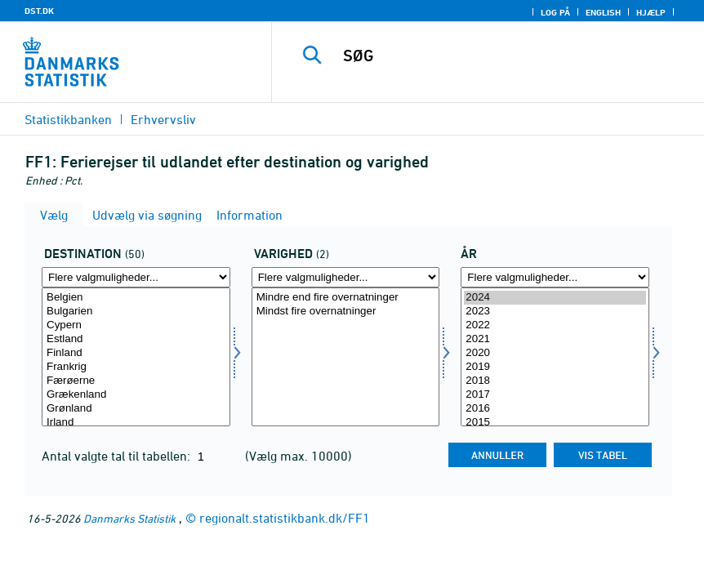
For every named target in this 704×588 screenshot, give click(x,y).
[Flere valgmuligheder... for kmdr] (346, 277)
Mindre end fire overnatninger (346, 298)
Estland (136, 339)
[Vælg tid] (555, 357)
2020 (555, 353)
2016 (555, 409)
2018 (555, 381)
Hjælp (651, 12)
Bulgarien (136, 312)
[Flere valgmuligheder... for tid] (555, 277)
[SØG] (507, 56)
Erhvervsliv (163, 119)
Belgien (136, 298)
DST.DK (39, 11)
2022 (555, 325)
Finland (136, 353)
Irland (136, 423)
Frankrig (136, 367)
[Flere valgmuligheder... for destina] (136, 277)
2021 (555, 339)
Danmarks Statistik (129, 518)
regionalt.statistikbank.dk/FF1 (285, 518)
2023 (555, 312)
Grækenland (136, 395)
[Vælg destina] (136, 357)
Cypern (136, 325)
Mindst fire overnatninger (346, 312)
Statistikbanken (68, 119)
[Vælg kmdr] (346, 357)
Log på (555, 12)
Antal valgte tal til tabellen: (118, 456)
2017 (555, 395)
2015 (555, 423)
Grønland (136, 409)
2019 (555, 367)
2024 (555, 298)
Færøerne (136, 381)
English (603, 12)
